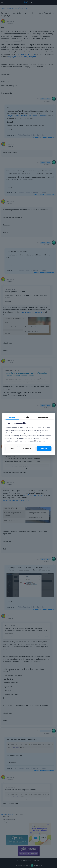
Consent (12, 417)
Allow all (44, 449)
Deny (12, 449)
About (42, 417)
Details (26, 417)
